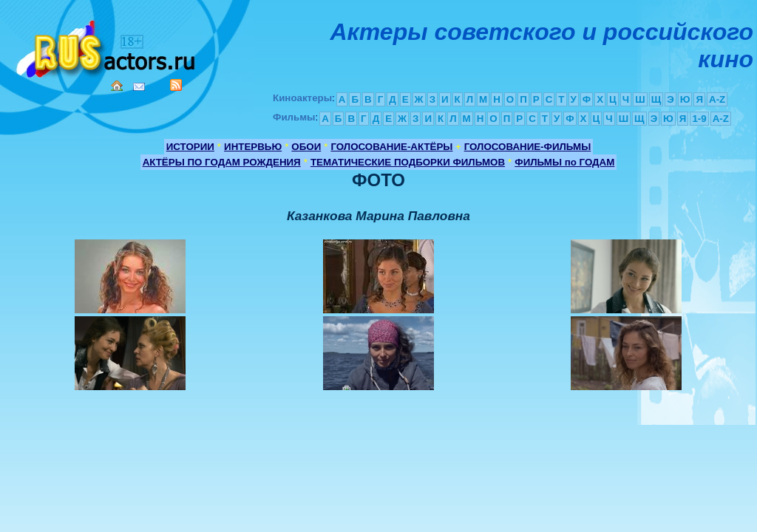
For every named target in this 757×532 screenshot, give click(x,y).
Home (117, 86)
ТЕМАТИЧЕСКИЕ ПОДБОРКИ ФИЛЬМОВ (408, 162)
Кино (107, 46)
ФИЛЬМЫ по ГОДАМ (564, 162)
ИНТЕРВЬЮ (253, 147)
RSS (176, 85)
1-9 (699, 119)
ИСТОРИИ (190, 147)
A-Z (717, 99)
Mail (139, 87)
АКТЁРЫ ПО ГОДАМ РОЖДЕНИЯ (222, 162)
